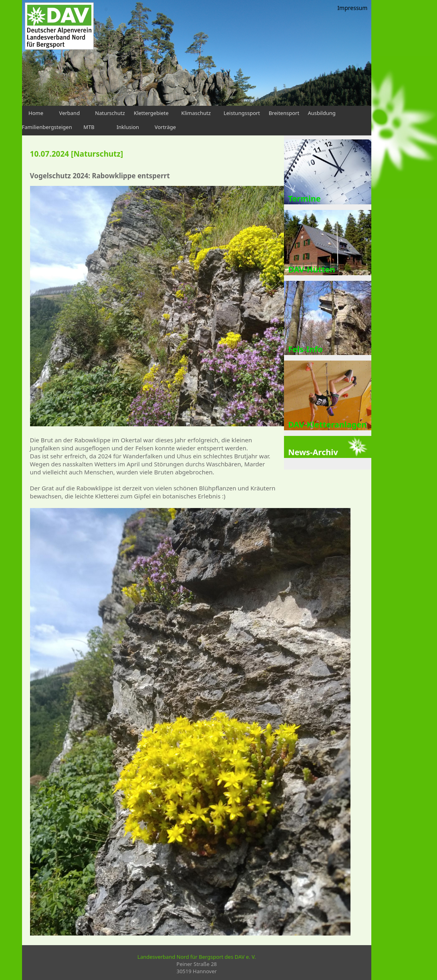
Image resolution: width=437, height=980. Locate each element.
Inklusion (128, 127)
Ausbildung (321, 113)
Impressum (352, 8)
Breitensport (284, 113)
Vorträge (165, 127)
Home (36, 113)
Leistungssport (242, 113)
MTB (89, 127)
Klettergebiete (151, 113)
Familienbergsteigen (47, 127)
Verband (70, 113)
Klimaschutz (196, 113)
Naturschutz (110, 113)
